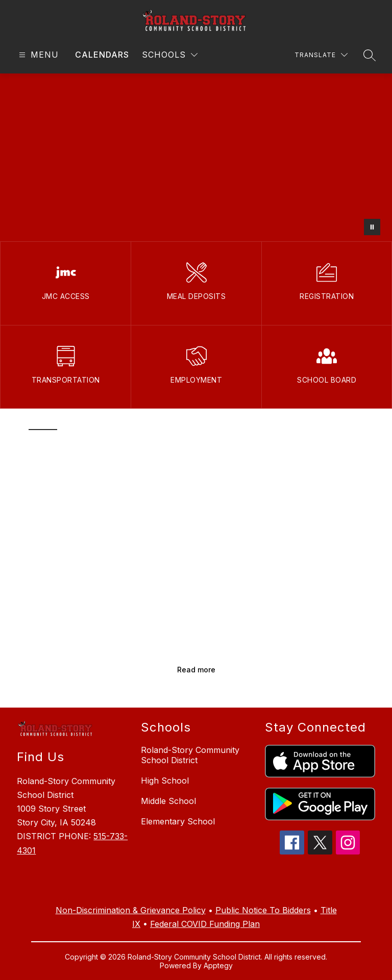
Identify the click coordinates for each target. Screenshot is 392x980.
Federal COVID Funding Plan (205, 924)
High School (165, 781)
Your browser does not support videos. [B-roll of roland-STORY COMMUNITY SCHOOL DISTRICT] (196, 157)
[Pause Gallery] (372, 227)
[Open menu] (38, 55)
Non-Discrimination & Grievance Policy (131, 910)
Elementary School (178, 821)
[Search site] (370, 55)
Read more (196, 670)
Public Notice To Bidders (263, 910)
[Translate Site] (321, 55)
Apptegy (218, 965)
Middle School (168, 801)
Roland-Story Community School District (190, 755)
